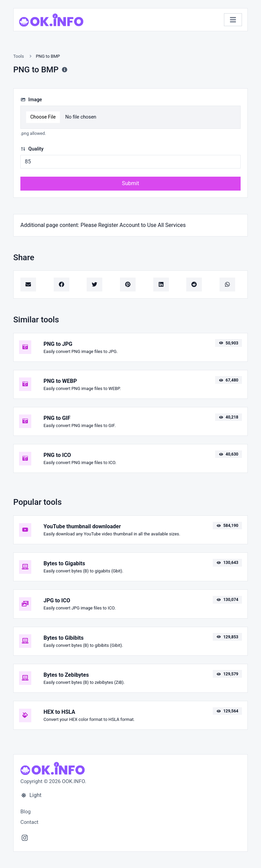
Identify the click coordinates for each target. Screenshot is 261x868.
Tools (19, 56)
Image (31, 100)
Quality (32, 149)
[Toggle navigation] (233, 20)
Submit (130, 183)
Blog (25, 812)
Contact (29, 822)
